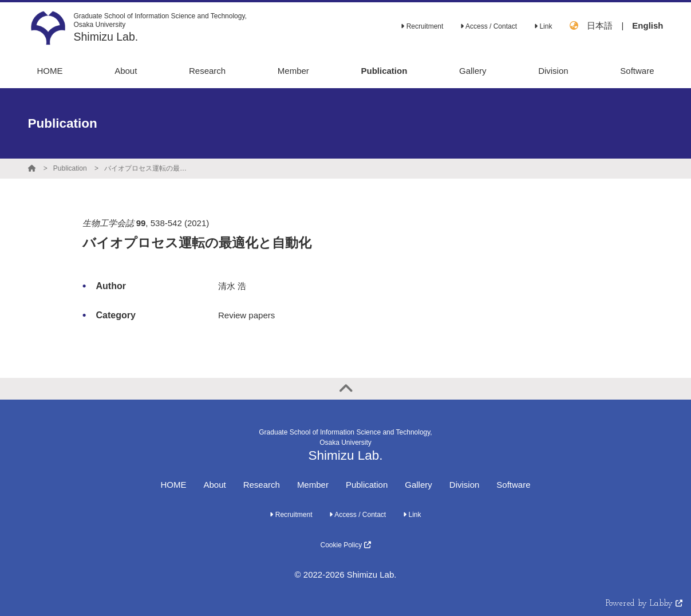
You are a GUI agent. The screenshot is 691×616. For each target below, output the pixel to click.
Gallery (418, 485)
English (647, 25)
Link (543, 26)
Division (465, 485)
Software (513, 485)
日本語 (600, 25)
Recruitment (422, 26)
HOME (173, 485)
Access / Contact (489, 26)
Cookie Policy (345, 545)
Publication (70, 168)
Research (262, 485)
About (214, 485)
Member (313, 485)
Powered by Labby (644, 604)
